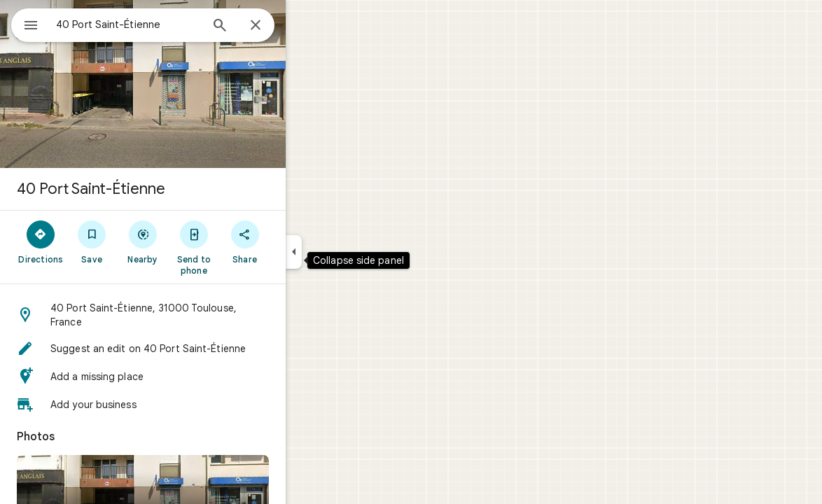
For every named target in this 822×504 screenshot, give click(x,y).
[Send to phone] (244, 247)
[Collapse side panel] (344, 252)
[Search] (270, 27)
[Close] (306, 26)
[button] (193, 315)
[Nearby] (194, 241)
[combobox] (165, 24)
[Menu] (25, 24)
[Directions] (91, 241)
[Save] (142, 241)
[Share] (295, 241)
